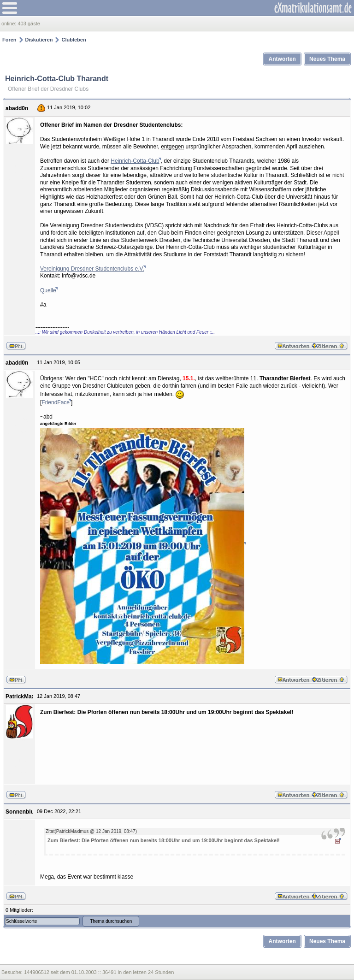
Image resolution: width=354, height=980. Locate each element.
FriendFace (56, 402)
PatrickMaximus (27, 697)
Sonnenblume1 (25, 812)
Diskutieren (39, 40)
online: (9, 24)
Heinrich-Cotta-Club (135, 161)
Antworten (282, 59)
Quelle (48, 290)
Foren (9, 40)
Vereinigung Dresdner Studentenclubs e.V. (92, 269)
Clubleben (74, 40)
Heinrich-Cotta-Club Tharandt (57, 79)
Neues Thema (327, 59)
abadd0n (17, 108)
